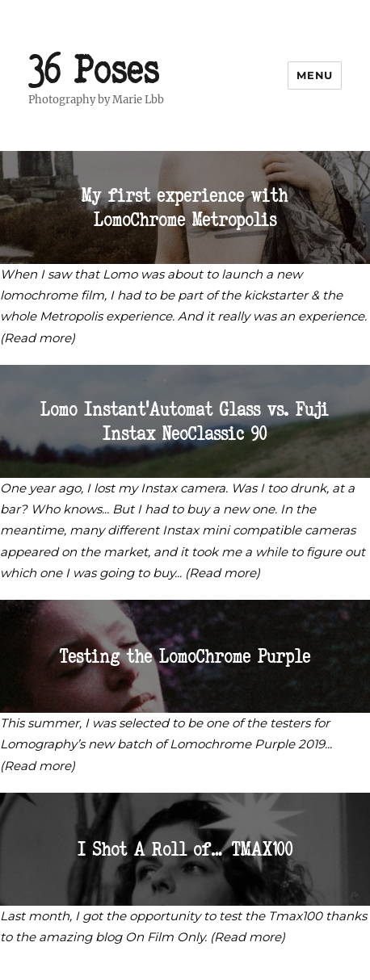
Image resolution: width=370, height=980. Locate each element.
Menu (314, 75)
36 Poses (94, 69)
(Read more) (38, 338)
